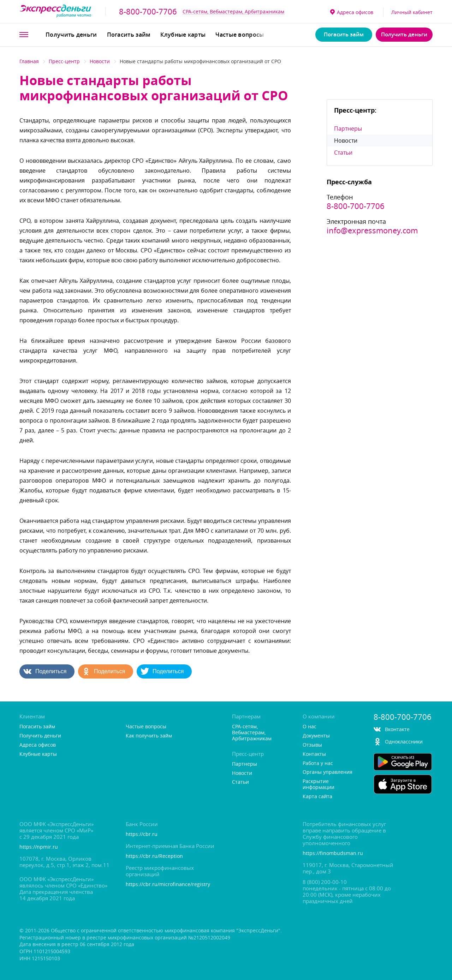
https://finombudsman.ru (333, 853)
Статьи (343, 153)
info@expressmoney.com (372, 231)
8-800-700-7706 (148, 12)
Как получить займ (149, 736)
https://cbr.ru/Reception (154, 856)
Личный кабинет (412, 12)
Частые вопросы (240, 35)
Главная (29, 61)
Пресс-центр (64, 61)
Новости (100, 61)
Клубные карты (183, 35)
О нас (310, 727)
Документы (316, 736)
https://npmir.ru (39, 847)
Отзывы (312, 745)
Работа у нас (318, 763)
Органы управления (328, 772)
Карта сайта (317, 797)
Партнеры (348, 129)
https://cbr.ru (142, 834)
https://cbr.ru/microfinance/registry (168, 885)
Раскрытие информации (319, 784)
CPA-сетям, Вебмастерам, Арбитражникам (233, 11)
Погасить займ (129, 35)
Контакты (314, 754)
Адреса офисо (352, 12)
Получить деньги (71, 35)
